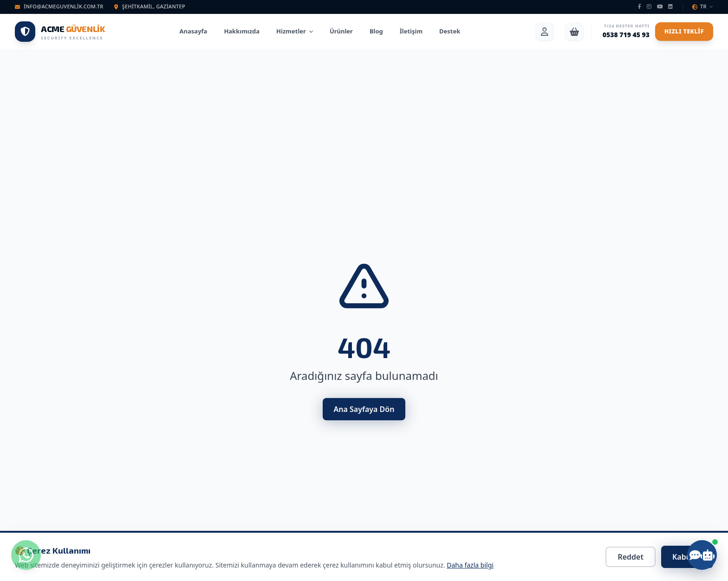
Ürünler (341, 31)
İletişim (411, 31)
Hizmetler (295, 31)
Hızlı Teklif (684, 31)
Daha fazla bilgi (470, 565)
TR (703, 6)
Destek (450, 31)
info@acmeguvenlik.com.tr (59, 6)
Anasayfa (194, 31)
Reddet (630, 557)
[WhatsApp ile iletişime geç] (26, 555)
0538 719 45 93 (626, 35)
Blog (376, 31)
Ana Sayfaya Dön (364, 409)
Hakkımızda (242, 31)
